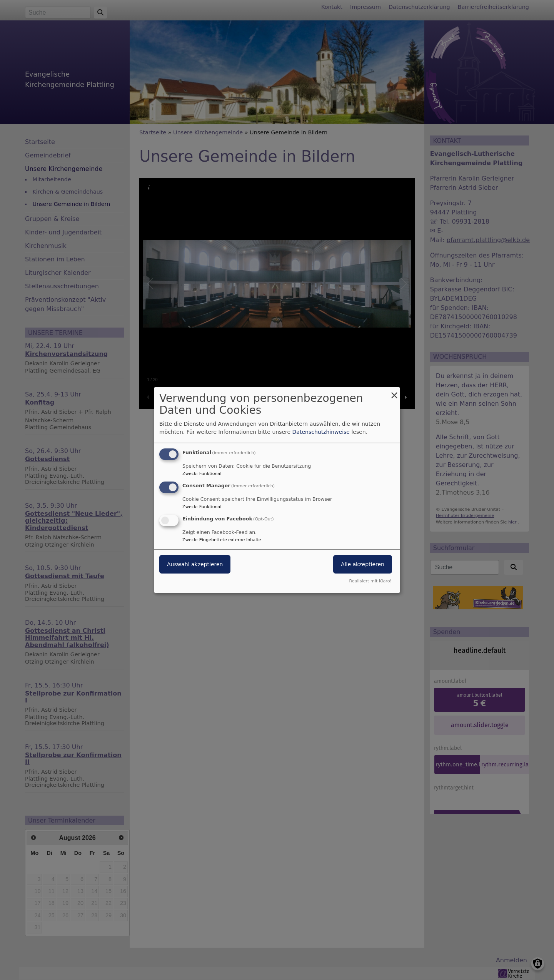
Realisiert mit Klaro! (370, 581)
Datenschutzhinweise (321, 432)
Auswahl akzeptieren (195, 564)
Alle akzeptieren (363, 564)
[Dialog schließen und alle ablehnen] (394, 392)
